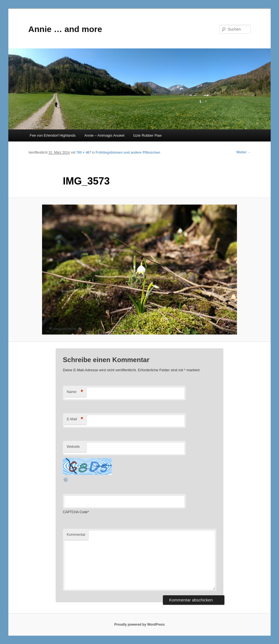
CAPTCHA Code (75, 512)
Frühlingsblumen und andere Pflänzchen (128, 153)
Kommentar (76, 534)
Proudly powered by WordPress (139, 625)
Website (73, 447)
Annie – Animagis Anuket (104, 135)
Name (75, 392)
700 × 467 (84, 153)
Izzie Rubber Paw (147, 135)
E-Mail (75, 419)
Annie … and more (65, 29)
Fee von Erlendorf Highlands (53, 135)
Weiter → (244, 152)
